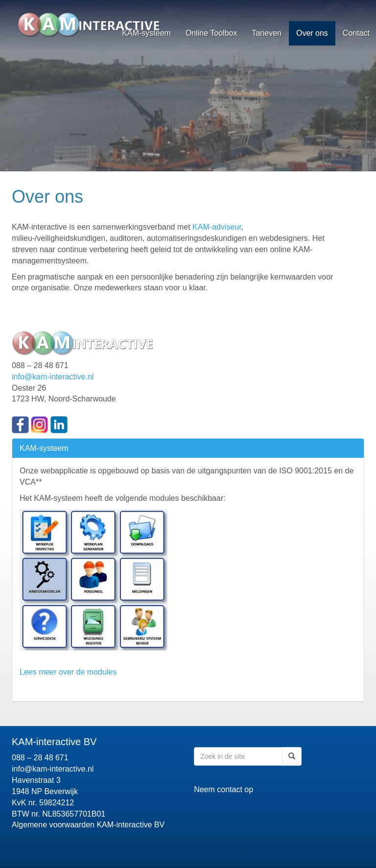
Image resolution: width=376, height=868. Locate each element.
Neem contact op (223, 789)
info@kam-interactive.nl (53, 377)
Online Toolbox (211, 33)
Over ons (312, 33)
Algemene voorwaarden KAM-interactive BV (88, 825)
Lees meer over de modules (68, 672)
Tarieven (266, 33)
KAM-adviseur (217, 227)
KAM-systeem (146, 33)
